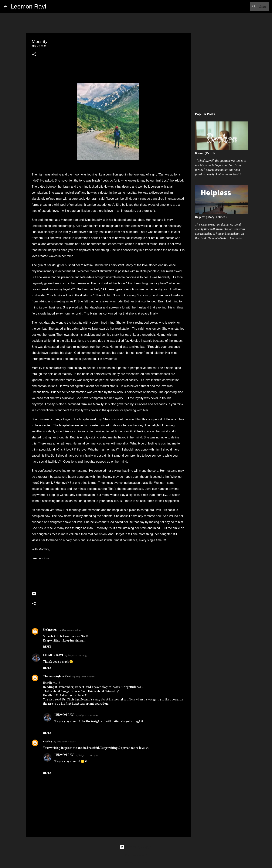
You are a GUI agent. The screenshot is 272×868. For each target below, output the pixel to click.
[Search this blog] (249, 7)
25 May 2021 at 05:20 (65, 742)
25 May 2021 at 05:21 (87, 755)
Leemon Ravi (28, 6)
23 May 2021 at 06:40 (70, 630)
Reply (47, 647)
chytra (47, 742)
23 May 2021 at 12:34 (87, 715)
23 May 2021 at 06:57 (76, 656)
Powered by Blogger (136, 847)
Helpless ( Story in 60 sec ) (211, 217)
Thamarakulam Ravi (57, 677)
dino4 (144, 855)
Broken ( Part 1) (205, 153)
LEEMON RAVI (53, 655)
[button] (34, 54)
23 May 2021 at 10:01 (83, 677)
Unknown (50, 630)
